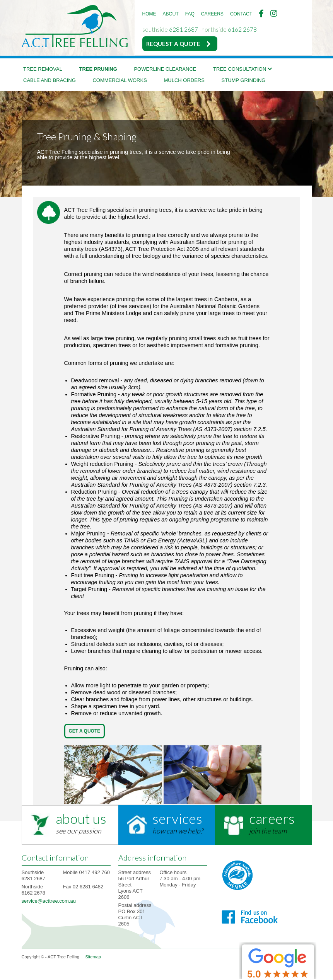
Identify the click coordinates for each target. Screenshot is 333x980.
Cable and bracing (50, 80)
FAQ (190, 14)
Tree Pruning (98, 69)
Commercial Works (120, 80)
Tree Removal (43, 69)
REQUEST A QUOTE (173, 44)
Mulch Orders (184, 80)
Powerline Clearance (165, 69)
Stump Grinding (244, 80)
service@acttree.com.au (49, 901)
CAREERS (212, 14)
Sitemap (93, 957)
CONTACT (241, 14)
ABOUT (171, 14)
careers (272, 818)
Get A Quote (85, 731)
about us (81, 818)
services (177, 818)
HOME (149, 14)
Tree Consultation (242, 69)
